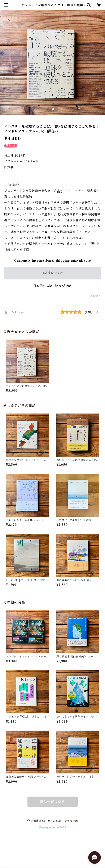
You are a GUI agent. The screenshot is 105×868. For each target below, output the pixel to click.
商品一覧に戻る (53, 802)
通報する (95, 296)
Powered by (52, 828)
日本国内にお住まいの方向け (53, 286)
